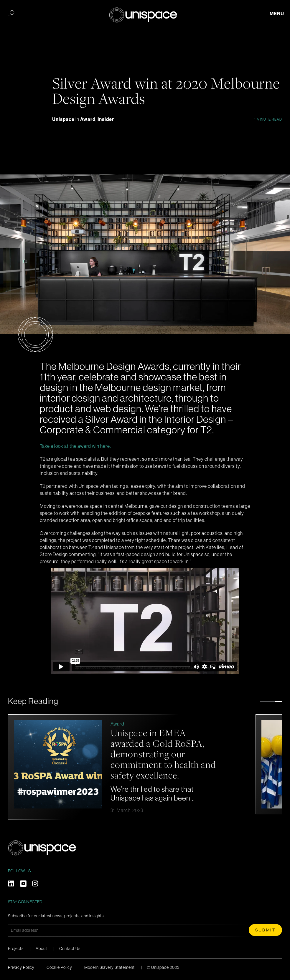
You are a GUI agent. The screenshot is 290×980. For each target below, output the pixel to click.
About (41, 949)
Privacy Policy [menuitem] (21, 967)
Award (88, 119)
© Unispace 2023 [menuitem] (163, 967)
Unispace (64, 119)
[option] (129, 767)
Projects (16, 949)
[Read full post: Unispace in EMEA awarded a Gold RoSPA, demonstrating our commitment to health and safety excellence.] (75, 765)
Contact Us (70, 949)
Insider (106, 119)
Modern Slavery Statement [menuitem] (109, 967)
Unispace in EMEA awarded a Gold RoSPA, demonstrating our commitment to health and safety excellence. (155, 757)
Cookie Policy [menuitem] (59, 967)
